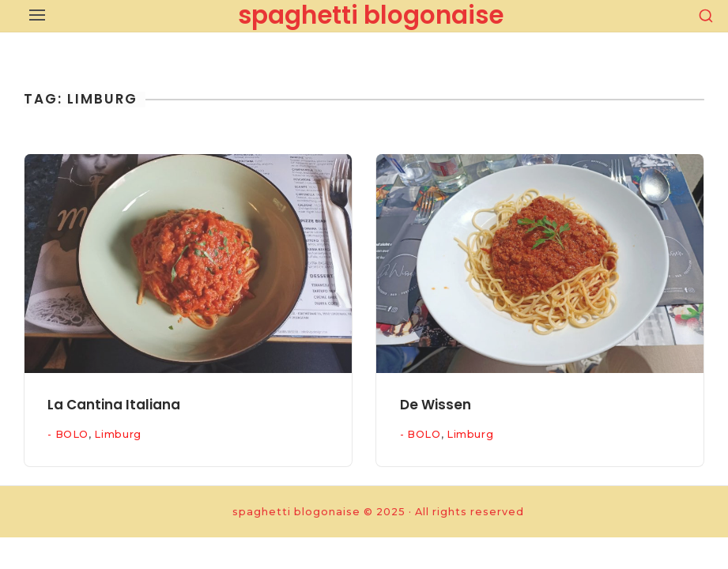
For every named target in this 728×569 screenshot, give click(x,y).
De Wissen (436, 405)
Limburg (117, 434)
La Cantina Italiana (114, 405)
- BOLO (68, 434)
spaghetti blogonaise (371, 15)
